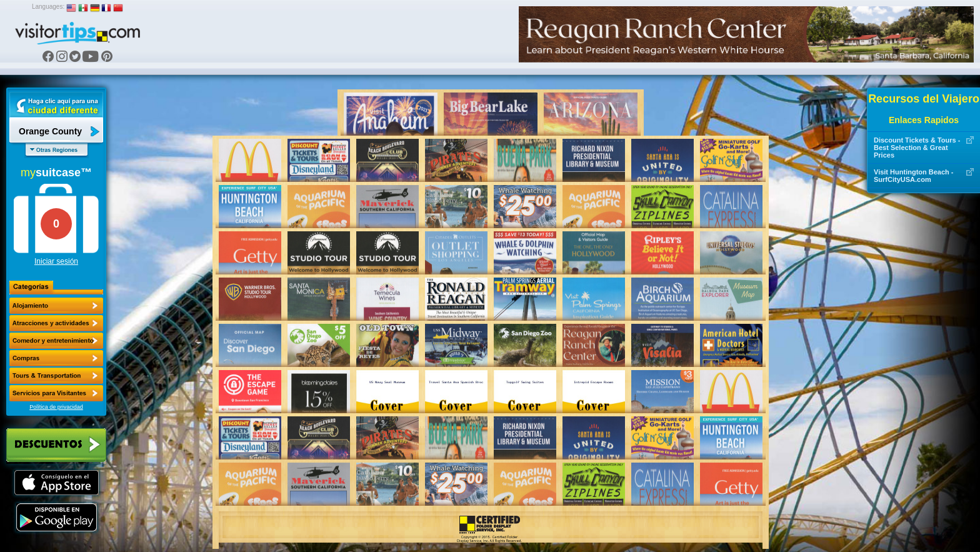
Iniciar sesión (56, 261)
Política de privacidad (56, 407)
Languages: (48, 7)
